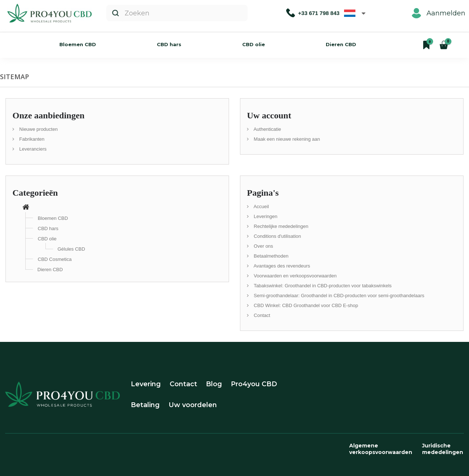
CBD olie (254, 44)
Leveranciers (32, 149)
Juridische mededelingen (443, 449)
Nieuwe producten (38, 129)
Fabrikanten (31, 139)
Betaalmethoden (270, 256)
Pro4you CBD (254, 384)
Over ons (263, 246)
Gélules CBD (71, 249)
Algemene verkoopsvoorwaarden (381, 449)
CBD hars (169, 44)
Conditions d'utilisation (277, 236)
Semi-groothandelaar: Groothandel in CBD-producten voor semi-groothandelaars (338, 296)
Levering (146, 384)
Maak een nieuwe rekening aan (286, 139)
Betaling (145, 405)
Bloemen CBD (78, 44)
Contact (261, 315)
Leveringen (265, 216)
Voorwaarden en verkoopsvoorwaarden (295, 276)
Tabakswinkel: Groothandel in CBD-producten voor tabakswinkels (322, 286)
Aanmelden (439, 13)
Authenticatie (267, 129)
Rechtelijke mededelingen (280, 226)
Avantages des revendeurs (281, 266)
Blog (214, 384)
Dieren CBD (341, 44)
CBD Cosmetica (55, 259)
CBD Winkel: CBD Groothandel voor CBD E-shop (305, 305)
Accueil (261, 206)
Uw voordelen (193, 405)
